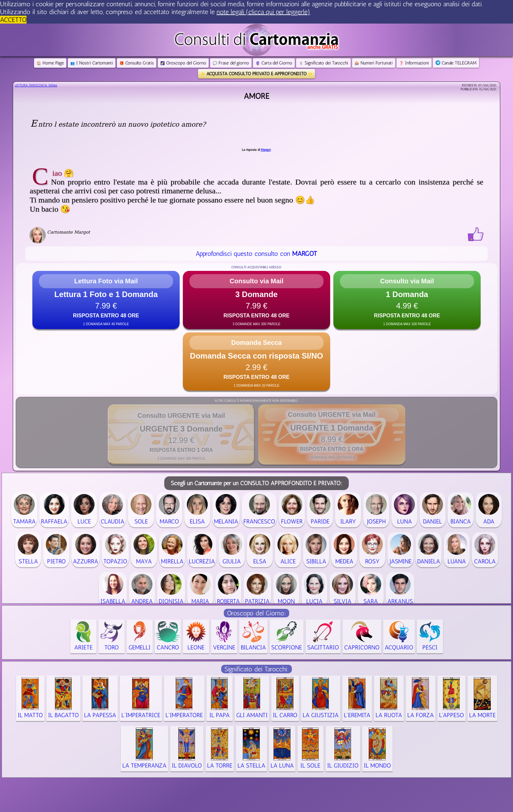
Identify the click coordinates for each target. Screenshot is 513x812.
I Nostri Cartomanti (92, 63)
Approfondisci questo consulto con (256, 254)
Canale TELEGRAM (456, 63)
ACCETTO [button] (13, 20)
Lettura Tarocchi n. (36, 85)
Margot (266, 150)
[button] (106, 300)
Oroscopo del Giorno (183, 63)
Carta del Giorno (274, 63)
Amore (256, 96)
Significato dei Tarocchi (323, 63)
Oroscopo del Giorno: (256, 613)
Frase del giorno (231, 63)
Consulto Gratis (137, 63)
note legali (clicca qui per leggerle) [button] (263, 12)
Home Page (50, 63)
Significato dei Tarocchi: (256, 669)
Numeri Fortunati (374, 63)
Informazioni (414, 63)
